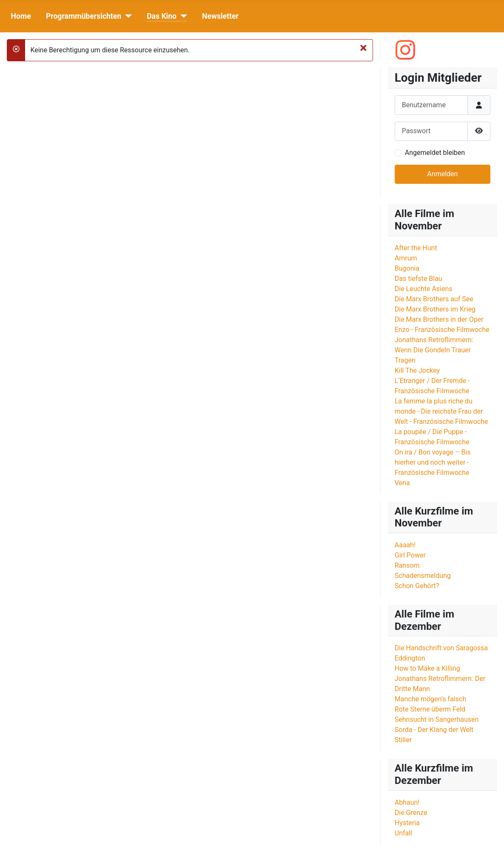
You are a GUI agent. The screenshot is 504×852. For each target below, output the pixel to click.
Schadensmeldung (423, 576)
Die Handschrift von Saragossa (441, 648)
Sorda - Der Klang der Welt (434, 730)
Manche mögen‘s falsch (430, 699)
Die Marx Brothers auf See (434, 299)
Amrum (406, 258)
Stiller (403, 740)
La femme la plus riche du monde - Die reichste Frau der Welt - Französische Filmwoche (441, 411)
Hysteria (407, 823)
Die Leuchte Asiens (424, 289)
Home (21, 16)
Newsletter (220, 16)
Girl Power (410, 555)
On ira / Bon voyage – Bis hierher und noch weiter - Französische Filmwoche (433, 462)
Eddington (410, 658)
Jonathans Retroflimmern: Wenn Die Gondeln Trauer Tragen (434, 350)
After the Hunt (416, 248)
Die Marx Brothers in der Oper (439, 319)
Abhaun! (407, 802)
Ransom (407, 565)
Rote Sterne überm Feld (430, 709)
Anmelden (442, 174)
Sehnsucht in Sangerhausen (437, 719)
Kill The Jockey (417, 370)
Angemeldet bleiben (435, 153)
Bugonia (407, 268)
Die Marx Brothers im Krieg (435, 309)
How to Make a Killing (427, 668)
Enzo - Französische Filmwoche (442, 330)
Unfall (403, 833)
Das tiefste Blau (419, 279)
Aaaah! (405, 545)
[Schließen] (363, 48)
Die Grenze (411, 813)
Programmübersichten (84, 16)
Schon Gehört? (417, 586)
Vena (402, 483)
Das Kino (162, 16)
